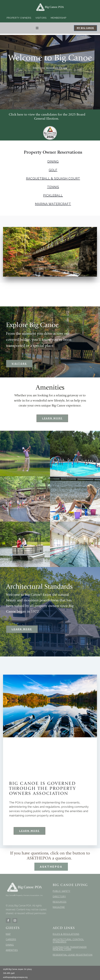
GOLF (53, 170)
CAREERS (11, 940)
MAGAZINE (59, 907)
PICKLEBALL (53, 195)
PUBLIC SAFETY (62, 891)
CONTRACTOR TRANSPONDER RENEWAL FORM (70, 948)
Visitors (41, 18)
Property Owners (19, 18)
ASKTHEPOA (51, 867)
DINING (53, 162)
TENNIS (53, 187)
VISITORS (19, 364)
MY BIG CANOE (85, 28)
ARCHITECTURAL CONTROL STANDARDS (68, 941)
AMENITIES (12, 950)
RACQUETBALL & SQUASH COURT (53, 178)
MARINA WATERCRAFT (53, 204)
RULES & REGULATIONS (66, 934)
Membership (59, 18)
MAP (8, 934)
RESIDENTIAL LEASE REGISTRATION (73, 955)
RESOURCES (60, 902)
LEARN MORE (52, 418)
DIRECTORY (59, 897)
